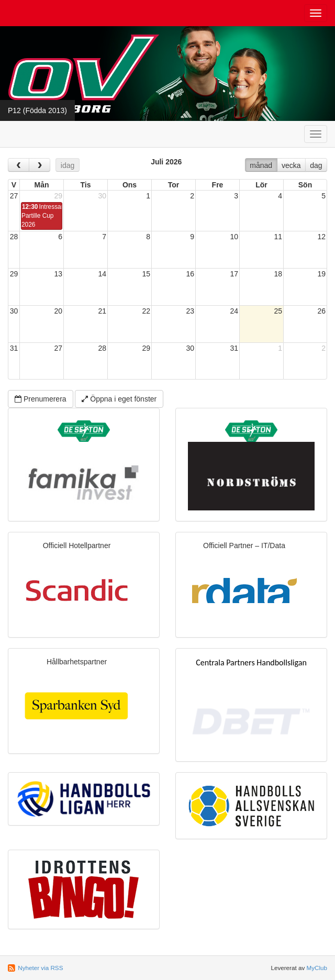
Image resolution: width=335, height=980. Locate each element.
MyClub (317, 968)
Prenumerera (41, 399)
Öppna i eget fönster (119, 399)
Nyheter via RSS (40, 968)
